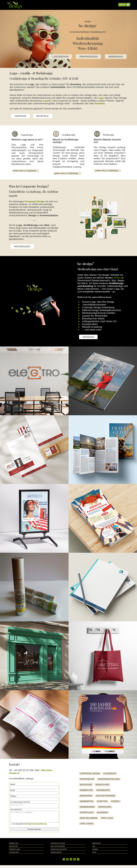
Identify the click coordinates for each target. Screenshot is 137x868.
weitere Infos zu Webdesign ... (108, 171)
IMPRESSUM (96, 846)
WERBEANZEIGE (56, 855)
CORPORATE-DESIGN (58, 846)
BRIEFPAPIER (86, 797)
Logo (101, 98)
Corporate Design (35, 201)
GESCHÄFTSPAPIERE (105, 797)
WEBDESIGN (116, 57)
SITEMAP (95, 852)
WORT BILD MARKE (89, 819)
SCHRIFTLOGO (87, 814)
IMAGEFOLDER (102, 786)
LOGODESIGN (60, 57)
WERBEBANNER (87, 808)
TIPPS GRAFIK (87, 825)
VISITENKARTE (103, 792)
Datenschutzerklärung (37, 827)
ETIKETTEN (102, 803)
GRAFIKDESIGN (88, 57)
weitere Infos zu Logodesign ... (26, 171)
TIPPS (94, 855)
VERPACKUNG (105, 808)
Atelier (117, 278)
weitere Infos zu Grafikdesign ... (67, 173)
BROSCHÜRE (86, 786)
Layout (47, 101)
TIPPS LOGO (107, 819)
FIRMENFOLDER (15, 852)
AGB (94, 849)
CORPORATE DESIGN (90, 775)
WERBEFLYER (86, 792)
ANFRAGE (21, 116)
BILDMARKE (102, 814)
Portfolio (100, 103)
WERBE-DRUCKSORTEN (59, 852)
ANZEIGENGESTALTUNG (109, 780)
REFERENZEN (22, 246)
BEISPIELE (43, 116)
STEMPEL (115, 803)
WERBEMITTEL (87, 803)
